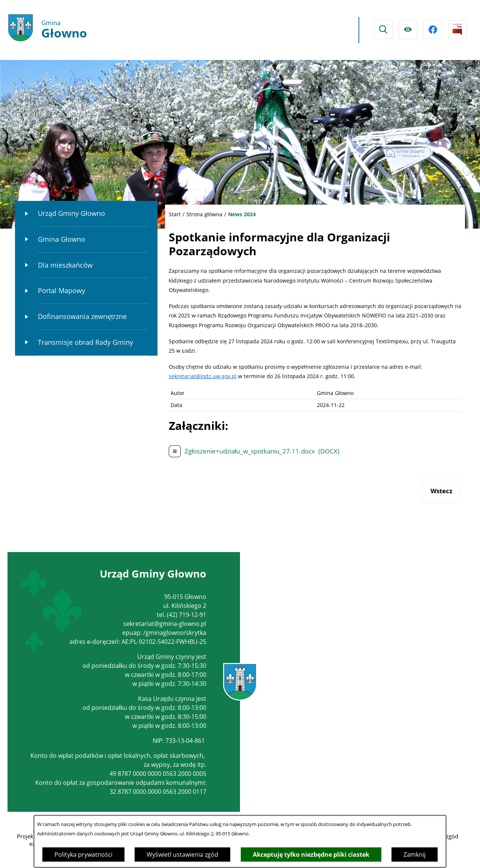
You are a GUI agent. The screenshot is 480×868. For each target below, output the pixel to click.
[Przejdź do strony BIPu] (457, 30)
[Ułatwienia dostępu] (408, 30)
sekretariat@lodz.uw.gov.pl (203, 376)
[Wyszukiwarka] (383, 30)
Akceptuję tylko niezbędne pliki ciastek (311, 855)
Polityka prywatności (83, 855)
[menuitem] (86, 214)
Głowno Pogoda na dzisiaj (284, 30)
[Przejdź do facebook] (433, 30)
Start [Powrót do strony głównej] (175, 214)
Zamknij (415, 855)
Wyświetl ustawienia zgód (182, 855)
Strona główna (204, 214)
